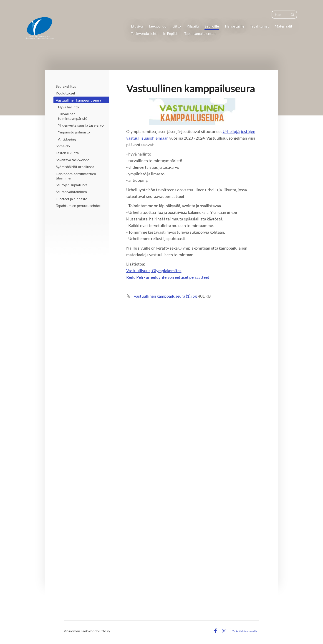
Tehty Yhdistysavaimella (245, 631)
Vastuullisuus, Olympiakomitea (154, 271)
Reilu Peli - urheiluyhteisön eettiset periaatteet (168, 277)
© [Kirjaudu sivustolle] (66, 631)
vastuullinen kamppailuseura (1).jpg (165, 296)
